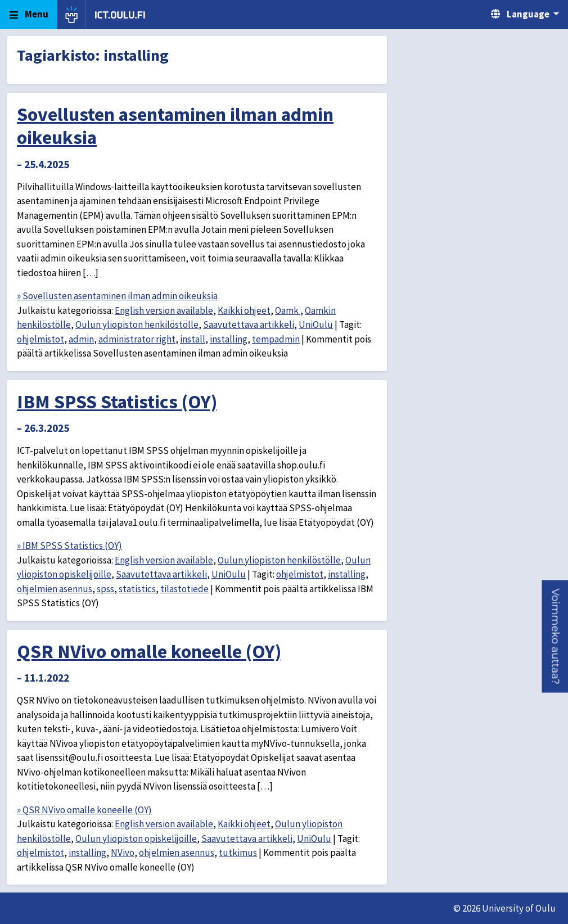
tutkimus (238, 853)
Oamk (288, 310)
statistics (137, 589)
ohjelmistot (40, 339)
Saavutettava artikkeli (249, 324)
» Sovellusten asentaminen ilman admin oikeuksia (117, 296)
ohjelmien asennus (55, 589)
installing (229, 339)
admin (81, 339)
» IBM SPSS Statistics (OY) (69, 546)
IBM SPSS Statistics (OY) (117, 402)
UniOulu (316, 324)
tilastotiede (184, 589)
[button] (555, 637)
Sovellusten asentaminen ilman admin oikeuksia (175, 126)
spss (105, 589)
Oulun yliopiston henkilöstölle (137, 324)
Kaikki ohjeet (244, 310)
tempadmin (276, 339)
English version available (164, 310)
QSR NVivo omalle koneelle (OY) (149, 651)
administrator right (137, 339)
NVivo (123, 853)
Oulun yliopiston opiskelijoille (136, 839)
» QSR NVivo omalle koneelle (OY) (84, 810)
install (193, 339)
